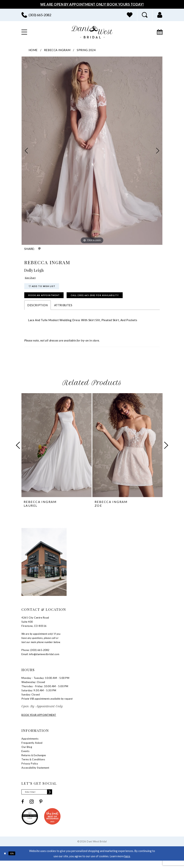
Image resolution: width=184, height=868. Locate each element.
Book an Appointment (50, 300)
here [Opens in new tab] (127, 863)
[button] (160, 15)
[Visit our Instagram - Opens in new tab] (32, 809)
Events (25, 757)
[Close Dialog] (6, 861)
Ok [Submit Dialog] (14, 860)
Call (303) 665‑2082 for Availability (115, 300)
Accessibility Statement (35, 774)
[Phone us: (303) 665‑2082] (36, 15)
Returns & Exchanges (34, 761)
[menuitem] (36, 15)
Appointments (30, 745)
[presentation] (57, 451)
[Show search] (145, 15)
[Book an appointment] (160, 32)
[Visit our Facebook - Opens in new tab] (23, 809)
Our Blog (27, 753)
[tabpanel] (92, 151)
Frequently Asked (32, 749)
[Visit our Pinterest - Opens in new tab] (41, 809)
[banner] (92, 32)
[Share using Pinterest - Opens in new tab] (39, 249)
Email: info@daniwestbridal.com (40, 660)
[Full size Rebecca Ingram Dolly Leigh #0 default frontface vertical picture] (92, 151)
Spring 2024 (86, 50)
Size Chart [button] (32, 278)
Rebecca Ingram (57, 50)
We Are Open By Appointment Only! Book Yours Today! (92, 4)
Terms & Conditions (33, 765)
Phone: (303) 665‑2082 (35, 656)
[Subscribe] (58, 799)
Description (38, 311)
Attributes (63, 311)
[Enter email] (41, 799)
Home (33, 50)
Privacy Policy (30, 770)
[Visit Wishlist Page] (130, 15)
